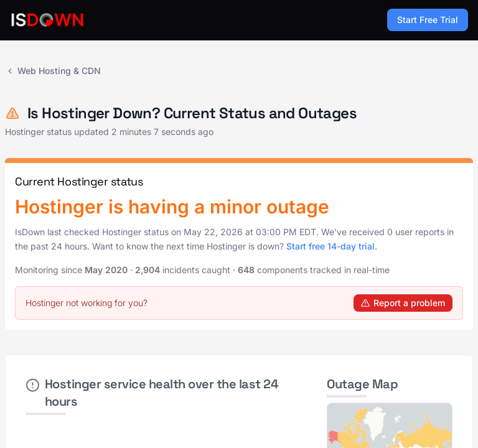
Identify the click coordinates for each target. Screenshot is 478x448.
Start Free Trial (428, 20)
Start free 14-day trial (330, 246)
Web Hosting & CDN (53, 71)
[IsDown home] (47, 20)
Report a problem (403, 303)
